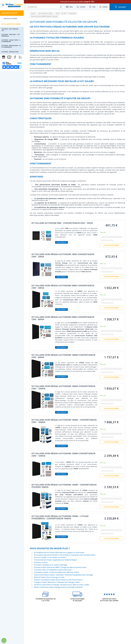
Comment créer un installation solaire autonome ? (53, 570)
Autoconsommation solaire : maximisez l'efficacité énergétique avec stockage (63, 575)
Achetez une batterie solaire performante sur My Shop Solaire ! (58, 580)
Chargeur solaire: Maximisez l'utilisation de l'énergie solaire (57, 582)
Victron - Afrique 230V (10, 52)
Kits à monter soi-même (11, 24)
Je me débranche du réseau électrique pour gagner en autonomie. (59, 552)
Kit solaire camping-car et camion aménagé (51, 565)
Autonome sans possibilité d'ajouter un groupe (44, 16)
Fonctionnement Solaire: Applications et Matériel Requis (55, 560)
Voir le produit (61, 242)
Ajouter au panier (111, 245)
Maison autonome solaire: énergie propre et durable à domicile (58, 587)
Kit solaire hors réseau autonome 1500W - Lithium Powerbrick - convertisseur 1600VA (60, 517)
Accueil (33, 13)
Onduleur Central (41, 562)
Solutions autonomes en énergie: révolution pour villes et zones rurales (62, 585)
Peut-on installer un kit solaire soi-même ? (50, 557)
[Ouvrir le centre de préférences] (4, 640)
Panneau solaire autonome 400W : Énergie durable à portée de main (60, 567)
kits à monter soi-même (45, 13)
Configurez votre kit (9, 13)
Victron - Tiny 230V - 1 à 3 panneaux (11, 35)
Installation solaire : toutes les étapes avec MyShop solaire (56, 572)
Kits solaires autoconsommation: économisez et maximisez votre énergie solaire (65, 555)
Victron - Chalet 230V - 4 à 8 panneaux (11, 41)
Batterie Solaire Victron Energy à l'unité (49, 577)
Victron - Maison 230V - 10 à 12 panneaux (11, 46)
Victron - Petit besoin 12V (10, 30)
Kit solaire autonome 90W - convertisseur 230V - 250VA (62, 223)
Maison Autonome (9, 19)
